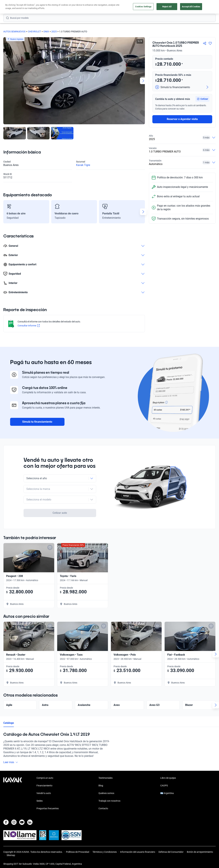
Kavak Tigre (83, 165)
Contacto (103, 806)
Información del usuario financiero (138, 849)
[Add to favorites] (50, 537)
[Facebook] (6, 819)
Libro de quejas (168, 775)
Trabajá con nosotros (109, 798)
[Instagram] (14, 819)
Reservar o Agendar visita (182, 119)
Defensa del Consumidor (171, 849)
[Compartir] (205, 43)
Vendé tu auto (44, 790)
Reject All (167, 7)
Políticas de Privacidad (78, 849)
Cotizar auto (60, 501)
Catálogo (9, 713)
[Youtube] (22, 819)
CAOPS (164, 783)
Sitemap (11, 852)
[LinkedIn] (30, 819)
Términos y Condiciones (105, 849)
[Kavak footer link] (13, 791)
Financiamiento (44, 783)
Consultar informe (29, 326)
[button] (202, 99)
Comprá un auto (45, 775)
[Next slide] (143, 81)
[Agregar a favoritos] (210, 43)
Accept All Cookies (191, 7)
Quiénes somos (106, 790)
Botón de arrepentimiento (200, 849)
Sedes (40, 798)
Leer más (11, 752)
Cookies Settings (143, 7)
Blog (101, 783)
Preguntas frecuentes (48, 806)
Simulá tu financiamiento (37, 421)
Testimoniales (106, 775)
